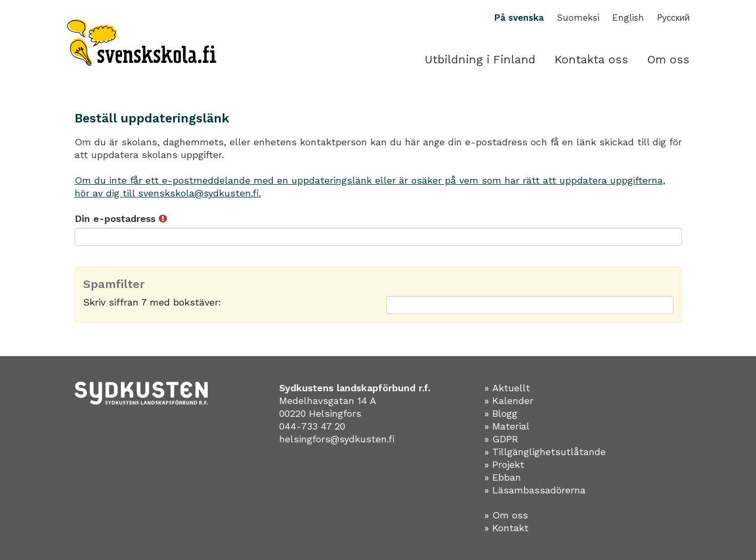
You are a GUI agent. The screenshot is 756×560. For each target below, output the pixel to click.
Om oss (668, 59)
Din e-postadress (121, 219)
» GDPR (501, 439)
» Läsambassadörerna (535, 490)
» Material (507, 426)
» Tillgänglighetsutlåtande (545, 452)
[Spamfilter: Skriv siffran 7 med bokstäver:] (530, 305)
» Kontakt (506, 528)
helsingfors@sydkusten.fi (337, 439)
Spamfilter (114, 284)
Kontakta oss (591, 59)
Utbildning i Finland (480, 59)
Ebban (507, 477)
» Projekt (504, 464)
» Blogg (501, 413)
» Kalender (509, 401)
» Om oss (506, 515)
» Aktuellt (507, 388)
